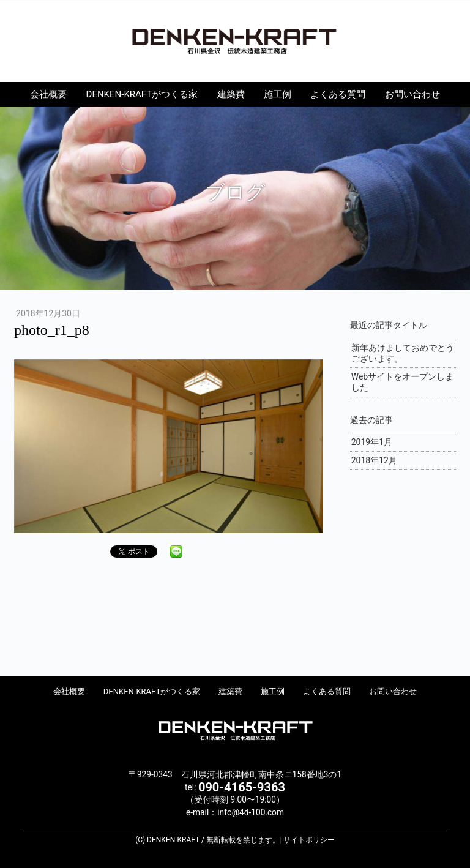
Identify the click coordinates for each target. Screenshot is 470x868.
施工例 (278, 94)
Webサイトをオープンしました (403, 382)
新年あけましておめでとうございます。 (403, 353)
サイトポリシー (309, 840)
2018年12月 (374, 460)
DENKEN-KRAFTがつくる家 (142, 94)
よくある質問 (338, 94)
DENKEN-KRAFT (235, 40)
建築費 (231, 94)
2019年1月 (372, 442)
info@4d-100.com (251, 812)
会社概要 (48, 94)
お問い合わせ (412, 94)
